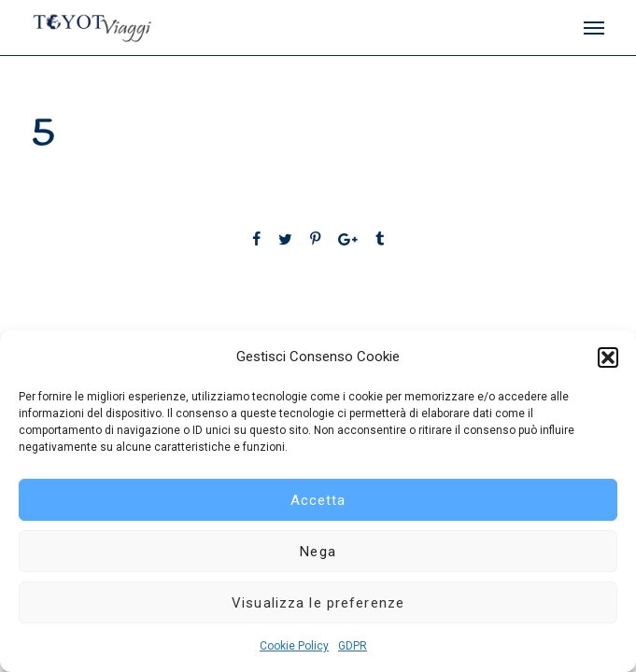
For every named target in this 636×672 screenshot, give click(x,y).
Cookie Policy (294, 646)
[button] (608, 357)
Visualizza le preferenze (318, 603)
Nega (318, 552)
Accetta (318, 500)
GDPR (353, 646)
